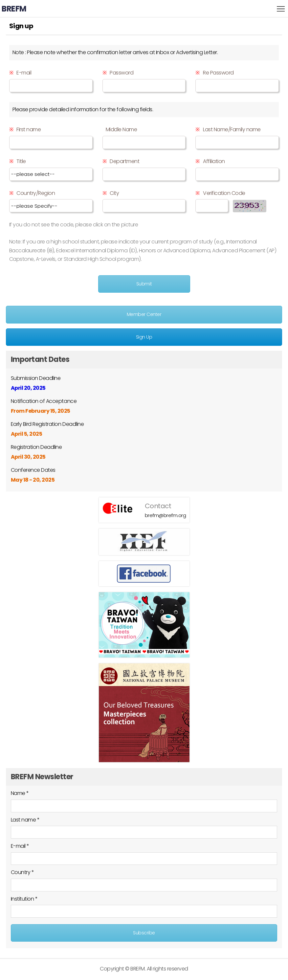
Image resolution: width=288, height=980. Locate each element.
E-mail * (20, 846)
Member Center (144, 314)
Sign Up (144, 337)
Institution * (24, 899)
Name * (20, 793)
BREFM (14, 9)
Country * (22, 872)
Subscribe (144, 933)
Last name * (25, 820)
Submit (144, 284)
